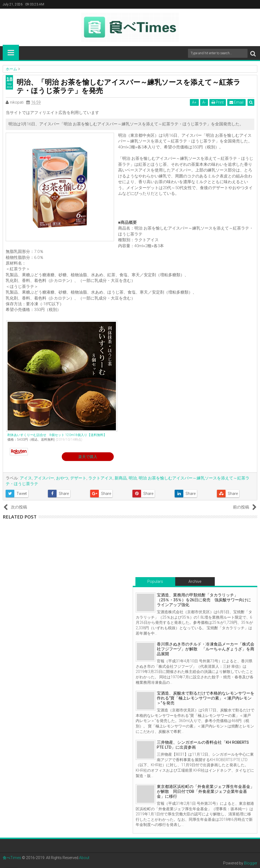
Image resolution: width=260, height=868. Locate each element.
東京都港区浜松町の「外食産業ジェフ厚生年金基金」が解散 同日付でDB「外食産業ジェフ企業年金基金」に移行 (206, 791)
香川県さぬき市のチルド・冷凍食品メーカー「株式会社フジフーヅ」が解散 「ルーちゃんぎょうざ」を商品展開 (206, 649)
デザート (78, 478)
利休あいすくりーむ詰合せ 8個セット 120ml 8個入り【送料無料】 (57, 435)
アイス (26, 478)
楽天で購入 (88, 457)
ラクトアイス (100, 478)
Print (218, 102)
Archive (195, 581)
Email (236, 102)
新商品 (121, 478)
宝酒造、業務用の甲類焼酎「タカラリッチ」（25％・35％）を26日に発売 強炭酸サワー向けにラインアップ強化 (204, 600)
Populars (155, 581)
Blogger (251, 863)
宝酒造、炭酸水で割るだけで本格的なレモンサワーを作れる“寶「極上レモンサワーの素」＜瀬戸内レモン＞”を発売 (206, 698)
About (84, 858)
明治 (133, 478)
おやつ (62, 478)
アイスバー (44, 478)
